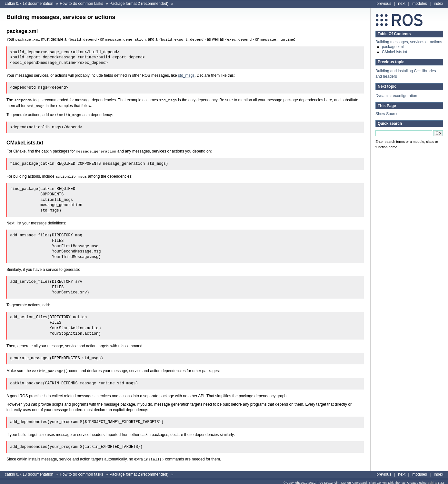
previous (384, 4)
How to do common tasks (81, 4)
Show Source (387, 114)
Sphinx (432, 480)
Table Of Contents (394, 34)
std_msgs (186, 75)
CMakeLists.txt (395, 52)
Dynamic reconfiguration (396, 96)
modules (420, 4)
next (402, 4)
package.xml (393, 47)
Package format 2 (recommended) (139, 4)
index (438, 4)
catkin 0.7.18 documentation (29, 4)
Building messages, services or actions (409, 42)
